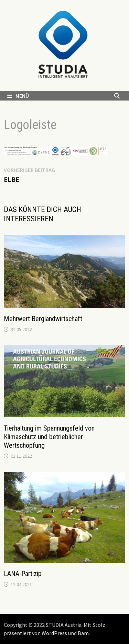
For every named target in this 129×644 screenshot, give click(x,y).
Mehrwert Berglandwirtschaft (43, 319)
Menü (18, 96)
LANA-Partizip (23, 574)
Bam (83, 633)
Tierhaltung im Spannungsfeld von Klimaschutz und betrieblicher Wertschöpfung (49, 437)
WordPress (54, 633)
